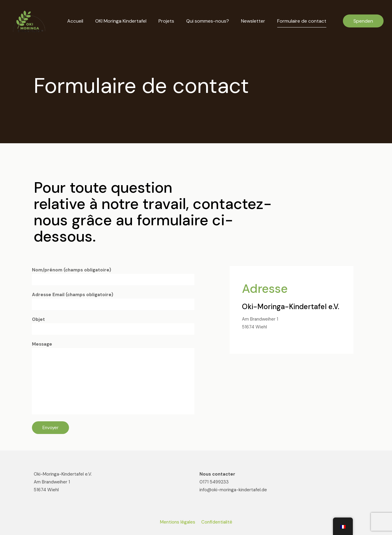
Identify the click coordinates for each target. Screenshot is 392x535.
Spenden (363, 21)
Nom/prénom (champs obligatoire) (113, 276)
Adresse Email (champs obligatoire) (113, 301)
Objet (113, 326)
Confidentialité (217, 522)
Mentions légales (178, 522)
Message (113, 378)
